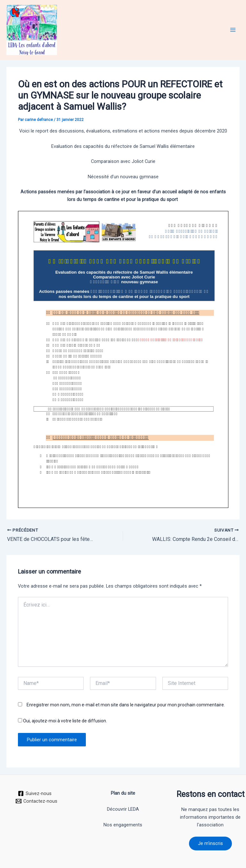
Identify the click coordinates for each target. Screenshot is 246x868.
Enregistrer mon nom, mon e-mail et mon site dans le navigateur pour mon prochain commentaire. (126, 705)
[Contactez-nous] (37, 801)
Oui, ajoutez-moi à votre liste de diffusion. (62, 721)
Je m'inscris (210, 843)
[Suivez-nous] (35, 793)
